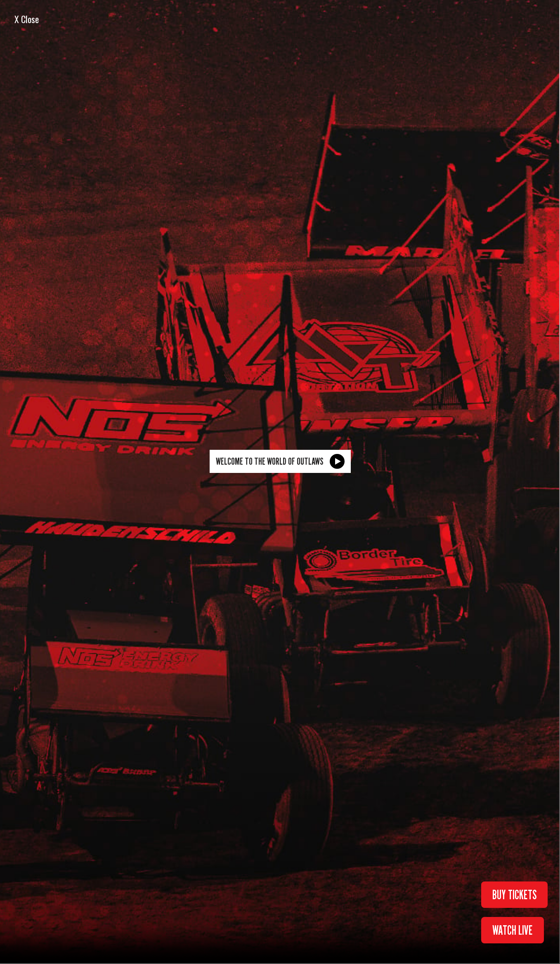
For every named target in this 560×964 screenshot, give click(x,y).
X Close (27, 19)
